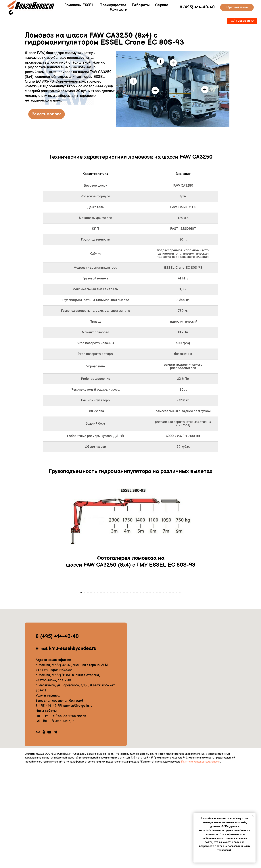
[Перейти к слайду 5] (94, 693)
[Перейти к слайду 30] (176, 693)
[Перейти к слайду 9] (108, 693)
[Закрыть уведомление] (253, 816)
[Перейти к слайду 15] (127, 693)
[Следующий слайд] (218, 637)
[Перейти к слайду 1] (81, 693)
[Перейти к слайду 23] (153, 693)
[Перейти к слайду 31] (180, 693)
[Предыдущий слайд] (43, 637)
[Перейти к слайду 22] (150, 693)
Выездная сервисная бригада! (59, 801)
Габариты (141, 5)
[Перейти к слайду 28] (170, 693)
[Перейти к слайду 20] (144, 693)
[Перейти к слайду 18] (137, 693)
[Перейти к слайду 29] (173, 693)
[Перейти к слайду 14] (124, 693)
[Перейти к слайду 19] (140, 693)
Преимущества (113, 5)
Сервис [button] (162, 5)
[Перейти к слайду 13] (121, 693)
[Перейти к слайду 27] (167, 693)
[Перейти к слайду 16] (130, 693)
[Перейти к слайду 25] (160, 693)
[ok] (44, 833)
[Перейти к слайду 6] (98, 693)
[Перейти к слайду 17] (134, 693)
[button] (237, 7)
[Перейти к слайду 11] (114, 693)
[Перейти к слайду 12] (117, 693)
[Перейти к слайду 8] (104, 693)
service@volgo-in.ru (78, 806)
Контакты (119, 10)
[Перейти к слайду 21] (147, 693)
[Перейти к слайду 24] (157, 693)
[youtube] (49, 833)
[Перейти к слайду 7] (101, 693)
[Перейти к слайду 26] (163, 693)
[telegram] (55, 833)
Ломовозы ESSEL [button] (79, 5)
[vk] (38, 833)
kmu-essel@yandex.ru (73, 749)
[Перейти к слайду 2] (85, 693)
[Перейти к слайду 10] (111, 693)
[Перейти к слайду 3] (88, 693)
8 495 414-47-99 (49, 806)
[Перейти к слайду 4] (91, 693)
